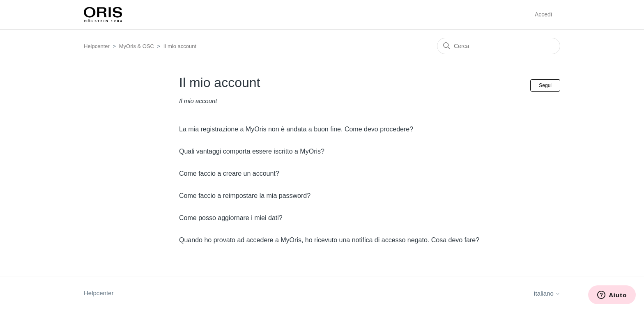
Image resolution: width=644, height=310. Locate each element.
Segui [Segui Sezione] (545, 85)
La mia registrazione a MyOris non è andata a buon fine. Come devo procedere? (296, 129)
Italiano (547, 293)
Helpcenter (97, 46)
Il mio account (180, 46)
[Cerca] (499, 46)
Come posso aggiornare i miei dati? (231, 218)
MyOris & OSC (137, 46)
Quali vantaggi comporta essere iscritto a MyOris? (252, 151)
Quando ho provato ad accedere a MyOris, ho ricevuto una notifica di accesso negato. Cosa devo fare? (329, 240)
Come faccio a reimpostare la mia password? (245, 196)
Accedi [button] (543, 14)
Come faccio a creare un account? (229, 173)
